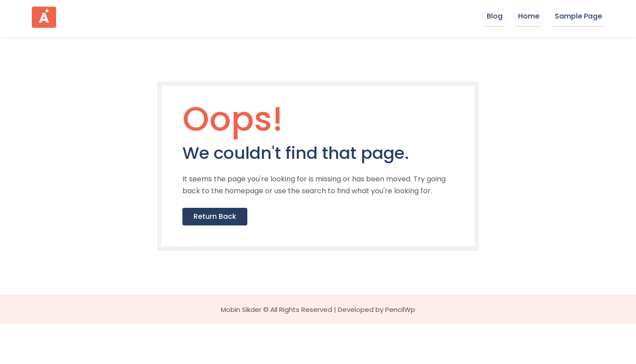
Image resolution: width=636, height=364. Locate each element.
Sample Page (578, 16)
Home (529, 16)
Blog (495, 16)
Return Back (237, 255)
